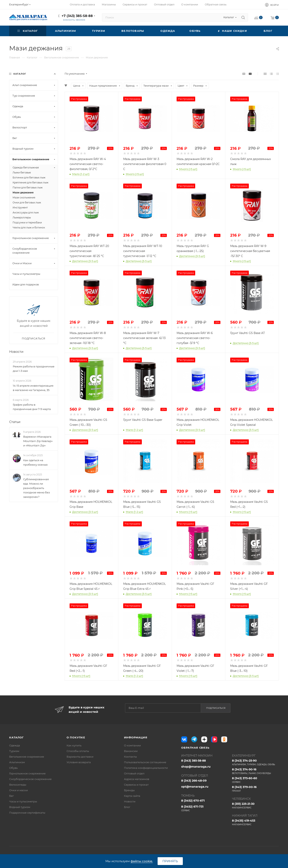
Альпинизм (17, 762)
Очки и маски (18, 790)
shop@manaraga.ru (196, 767)
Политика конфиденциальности (146, 768)
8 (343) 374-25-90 (255, 762)
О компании (132, 745)
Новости (16, 352)
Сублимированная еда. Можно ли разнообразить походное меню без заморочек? (36, 488)
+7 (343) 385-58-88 (77, 16)
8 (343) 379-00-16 (255, 789)
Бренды (129, 790)
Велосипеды (18, 785)
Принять (170, 861)
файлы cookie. (142, 861)
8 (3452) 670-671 (193, 801)
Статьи (15, 422)
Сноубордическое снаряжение (30, 779)
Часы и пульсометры (23, 801)
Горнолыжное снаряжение (27, 773)
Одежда (15, 745)
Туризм (14, 751)
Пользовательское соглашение (145, 762)
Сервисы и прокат (136, 785)
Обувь (13, 768)
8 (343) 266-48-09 (194, 781)
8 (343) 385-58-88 (193, 761)
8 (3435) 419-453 (255, 822)
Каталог (16, 737)
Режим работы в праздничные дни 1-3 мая (34, 369)
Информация (136, 737)
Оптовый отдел (134, 773)
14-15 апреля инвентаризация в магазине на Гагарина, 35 (33, 388)
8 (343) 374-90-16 (255, 771)
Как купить (74, 745)
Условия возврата (79, 762)
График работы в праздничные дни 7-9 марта (32, 407)
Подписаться (216, 708)
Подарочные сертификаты (27, 813)
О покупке (76, 737)
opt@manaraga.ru (195, 787)
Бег (11, 796)
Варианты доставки (80, 757)
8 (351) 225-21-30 (255, 806)
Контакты (130, 757)
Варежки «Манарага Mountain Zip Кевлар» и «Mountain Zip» (38, 441)
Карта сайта (132, 796)
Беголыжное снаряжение (27, 757)
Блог (127, 807)
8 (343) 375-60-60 (255, 780)
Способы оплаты (78, 751)
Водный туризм (20, 807)
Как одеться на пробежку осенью (35, 462)
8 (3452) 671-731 (205, 808)
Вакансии (131, 751)
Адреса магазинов (137, 779)
